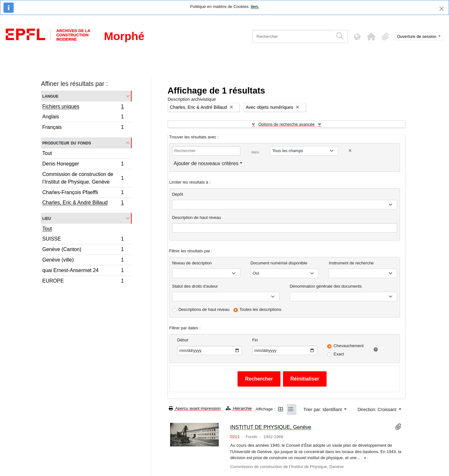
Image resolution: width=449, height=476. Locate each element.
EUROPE (83, 282)
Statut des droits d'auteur (195, 286)
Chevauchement (349, 346)
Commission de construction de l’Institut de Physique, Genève (83, 178)
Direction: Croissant (377, 409)
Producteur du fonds (67, 143)
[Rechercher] (293, 36)
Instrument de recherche (351, 263)
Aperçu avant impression (195, 408)
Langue (50, 96)
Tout (47, 153)
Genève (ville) (83, 261)
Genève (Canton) (83, 250)
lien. (255, 7)
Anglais (83, 118)
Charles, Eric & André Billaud (83, 203)
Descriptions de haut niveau (204, 309)
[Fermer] (442, 9)
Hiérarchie (239, 408)
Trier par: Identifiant (323, 409)
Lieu (47, 218)
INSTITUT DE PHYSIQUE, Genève (271, 427)
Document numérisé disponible (279, 263)
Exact (339, 354)
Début (183, 340)
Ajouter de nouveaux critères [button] (206, 163)
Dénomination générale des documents (326, 286)
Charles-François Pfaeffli (83, 193)
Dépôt (178, 194)
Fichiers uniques (83, 107)
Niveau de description (192, 263)
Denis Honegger (83, 165)
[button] (371, 37)
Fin (255, 340)
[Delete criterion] (350, 151)
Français (83, 128)
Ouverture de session (417, 36)
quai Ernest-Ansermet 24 (83, 271)
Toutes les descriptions (260, 309)
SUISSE (83, 240)
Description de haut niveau (197, 217)
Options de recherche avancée (286, 124)
